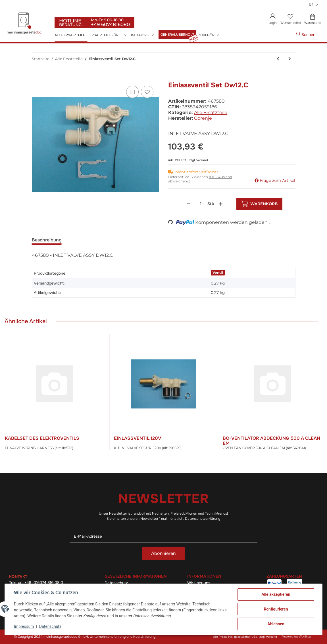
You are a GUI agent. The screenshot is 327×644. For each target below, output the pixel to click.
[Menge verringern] (188, 204)
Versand (202, 160)
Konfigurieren (276, 609)
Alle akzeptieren (276, 594)
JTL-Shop (305, 637)
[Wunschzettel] (290, 19)
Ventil (218, 272)
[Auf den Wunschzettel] (147, 92)
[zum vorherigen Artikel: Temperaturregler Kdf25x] (278, 59)
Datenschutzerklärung (203, 519)
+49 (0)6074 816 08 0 (44, 583)
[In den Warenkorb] (36, 78)
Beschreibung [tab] (47, 240)
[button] (273, 19)
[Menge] (201, 204)
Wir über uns (199, 583)
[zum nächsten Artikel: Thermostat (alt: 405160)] (290, 59)
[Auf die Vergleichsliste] (132, 92)
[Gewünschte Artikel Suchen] (288, 35)
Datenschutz (116, 583)
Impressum (24, 626)
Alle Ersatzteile (211, 112)
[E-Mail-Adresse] (164, 536)
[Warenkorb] (312, 19)
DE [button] (311, 5)
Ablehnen (276, 624)
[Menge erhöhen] (221, 204)
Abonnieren (163, 553)
